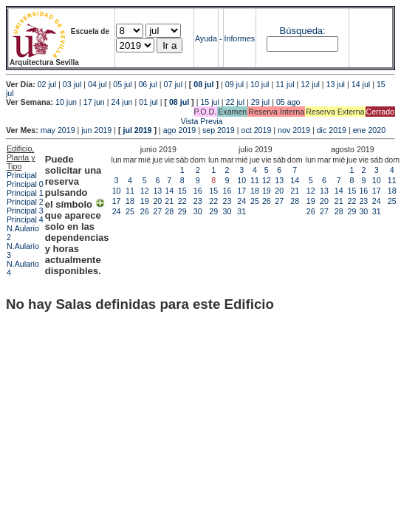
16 (198, 191)
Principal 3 (25, 211)
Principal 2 (25, 202)
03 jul (72, 84)
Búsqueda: (303, 31)
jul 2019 (137, 130)
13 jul (336, 84)
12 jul (310, 84)
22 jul (235, 102)
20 (157, 201)
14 (169, 191)
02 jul (47, 84)
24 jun (121, 102)
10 (117, 191)
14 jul (361, 84)
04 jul (97, 84)
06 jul (147, 84)
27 (157, 211)
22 (182, 201)
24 (117, 211)
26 (145, 211)
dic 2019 (332, 130)
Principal (22, 175)
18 (130, 201)
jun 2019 (96, 130)
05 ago (288, 102)
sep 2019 (219, 130)
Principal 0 (25, 184)
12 (145, 191)
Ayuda (206, 38)
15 (182, 191)
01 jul (148, 102)
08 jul (203, 84)
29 (182, 211)
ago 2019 (179, 130)
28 (169, 211)
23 (198, 201)
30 (198, 211)
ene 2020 (369, 130)
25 (130, 211)
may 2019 (58, 130)
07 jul (173, 84)
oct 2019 (256, 130)
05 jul (122, 84)
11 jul (285, 84)
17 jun (94, 102)
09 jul (234, 84)
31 (241, 211)
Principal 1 (25, 193)
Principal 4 (25, 219)
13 (157, 191)
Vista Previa (114, 121)
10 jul (260, 84)
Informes (240, 38)
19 (145, 201)
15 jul (209, 102)
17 (117, 201)
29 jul (260, 102)
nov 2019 (294, 130)
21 (169, 201)
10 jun (66, 102)
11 (130, 191)
